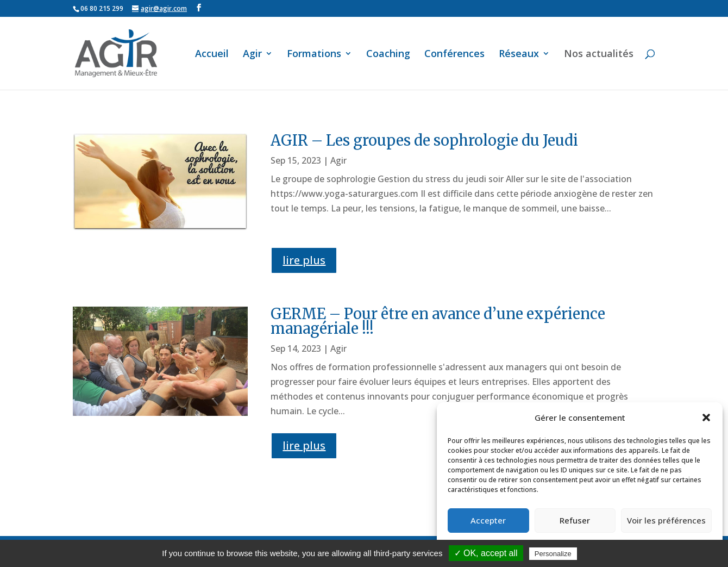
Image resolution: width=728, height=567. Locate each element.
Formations (314, 55)
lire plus (304, 260)
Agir (252, 55)
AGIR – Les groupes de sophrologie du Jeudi (424, 140)
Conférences (454, 55)
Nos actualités (599, 55)
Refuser (575, 520)
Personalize (553, 554)
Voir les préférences (666, 520)
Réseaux (519, 55)
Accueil (212, 55)
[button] (706, 418)
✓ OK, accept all (486, 553)
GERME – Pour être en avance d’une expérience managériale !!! (438, 321)
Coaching (388, 55)
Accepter (488, 520)
